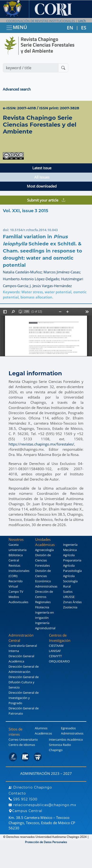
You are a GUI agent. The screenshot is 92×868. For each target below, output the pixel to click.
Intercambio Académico (66, 739)
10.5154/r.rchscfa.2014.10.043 (34, 230)
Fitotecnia (42, 607)
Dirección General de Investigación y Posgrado (24, 698)
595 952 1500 (23, 799)
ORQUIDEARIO (59, 661)
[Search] (31, 68)
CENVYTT (56, 656)
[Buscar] (63, 68)
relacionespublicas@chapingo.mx (42, 805)
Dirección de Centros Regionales (44, 597)
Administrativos (72, 733)
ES (84, 28)
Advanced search (17, 89)
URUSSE (69, 597)
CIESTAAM (56, 646)
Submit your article (46, 200)
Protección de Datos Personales (46, 842)
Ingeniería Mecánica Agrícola (70, 550)
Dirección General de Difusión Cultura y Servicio (24, 682)
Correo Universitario (23, 739)
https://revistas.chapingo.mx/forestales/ (41, 444)
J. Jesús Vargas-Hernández (51, 286)
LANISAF (55, 651)
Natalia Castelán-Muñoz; (23, 272)
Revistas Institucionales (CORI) (19, 571)
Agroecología (44, 550)
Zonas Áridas (73, 602)
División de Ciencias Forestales (43, 560)
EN (70, 28)
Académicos (43, 733)
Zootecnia (70, 607)
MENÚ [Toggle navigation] (16, 28)
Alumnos (41, 728)
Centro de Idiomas (22, 745)
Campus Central (25, 811)
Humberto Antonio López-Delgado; (32, 279)
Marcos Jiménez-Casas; (62, 272)
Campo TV (16, 592)
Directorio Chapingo (30, 787)
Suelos (68, 592)
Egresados (68, 728)
